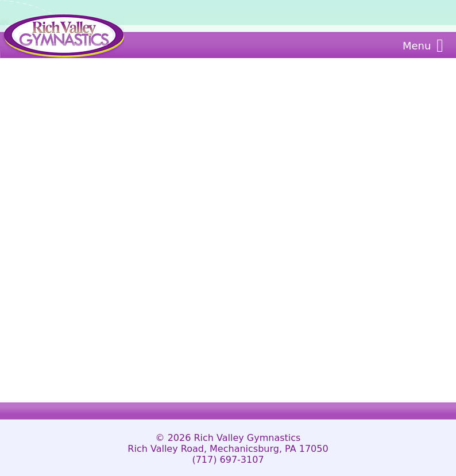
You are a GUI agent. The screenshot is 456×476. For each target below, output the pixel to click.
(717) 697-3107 (228, 460)
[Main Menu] (440, 45)
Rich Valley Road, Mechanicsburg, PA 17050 (228, 449)
